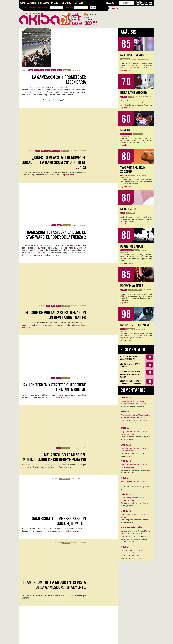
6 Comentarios (82, 309)
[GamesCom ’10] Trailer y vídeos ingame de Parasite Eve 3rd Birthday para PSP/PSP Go (54, 360)
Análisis (32, 3)
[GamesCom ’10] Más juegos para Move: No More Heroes (58, 479)
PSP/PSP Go (48, 378)
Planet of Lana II (132, 246)
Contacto (78, 3)
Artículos (44, 3)
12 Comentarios (82, 430)
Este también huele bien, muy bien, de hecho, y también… (134, 505)
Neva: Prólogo (130, 209)
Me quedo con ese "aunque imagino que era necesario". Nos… (135, 471)
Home (22, 3)
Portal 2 (25, 567)
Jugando (66, 3)
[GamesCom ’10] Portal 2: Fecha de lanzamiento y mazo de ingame (57, 557)
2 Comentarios (82, 547)
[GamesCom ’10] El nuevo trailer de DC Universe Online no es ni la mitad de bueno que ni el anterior (55, 600)
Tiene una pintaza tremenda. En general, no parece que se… (135, 521)
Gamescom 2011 (41, 48)
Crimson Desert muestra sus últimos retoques (134, 516)
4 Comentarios (82, 231)
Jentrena (136, 59)
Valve (41, 572)
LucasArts (41, 137)
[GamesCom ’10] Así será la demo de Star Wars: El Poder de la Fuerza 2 (56, 121)
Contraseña (69, 8)
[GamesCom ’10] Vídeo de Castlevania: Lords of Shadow (54, 518)
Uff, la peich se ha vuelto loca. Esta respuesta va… (133, 455)
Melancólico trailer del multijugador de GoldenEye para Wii (54, 240)
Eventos (55, 3)
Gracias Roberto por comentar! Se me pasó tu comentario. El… (134, 422)
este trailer (38, 613)
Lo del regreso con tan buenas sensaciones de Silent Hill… (132, 557)
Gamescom (32, 139)
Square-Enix (42, 373)
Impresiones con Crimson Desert (133, 401)
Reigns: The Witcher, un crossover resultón (129, 358)
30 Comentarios (82, 73)
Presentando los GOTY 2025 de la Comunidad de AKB (133, 552)
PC (51, 570)
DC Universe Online (77, 616)
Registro (116, 8)
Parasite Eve (72, 375)
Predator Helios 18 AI (135, 325)
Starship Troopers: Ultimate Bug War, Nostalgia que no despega (131, 374)
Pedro (76, 112)
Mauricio (148, 134)
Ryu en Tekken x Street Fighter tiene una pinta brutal (55, 201)
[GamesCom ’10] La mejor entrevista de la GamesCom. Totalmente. (55, 318)
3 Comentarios (82, 153)
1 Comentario (82, 348)
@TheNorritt (78, 31)
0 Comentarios (82, 469)
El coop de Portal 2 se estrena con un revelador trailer (56, 162)
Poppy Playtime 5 (132, 286)
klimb (76, 508)
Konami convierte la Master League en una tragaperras (131, 382)
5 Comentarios (82, 112)
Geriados (148, 290)
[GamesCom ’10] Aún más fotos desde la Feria (55, 440)
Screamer (127, 130)
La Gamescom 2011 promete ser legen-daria (59, 41)
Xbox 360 (58, 570)
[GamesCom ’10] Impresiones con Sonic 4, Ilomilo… (58, 279)
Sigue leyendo (69, 97)
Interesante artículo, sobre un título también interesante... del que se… (133, 405)
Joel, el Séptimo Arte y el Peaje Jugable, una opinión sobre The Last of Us (135, 416)
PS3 (46, 572)
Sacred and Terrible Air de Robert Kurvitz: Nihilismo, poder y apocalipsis (136, 532)
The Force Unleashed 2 (64, 132)
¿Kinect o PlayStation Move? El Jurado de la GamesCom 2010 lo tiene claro (54, 85)
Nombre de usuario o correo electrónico (35, 8)
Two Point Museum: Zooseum (133, 170)
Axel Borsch (74, 469)
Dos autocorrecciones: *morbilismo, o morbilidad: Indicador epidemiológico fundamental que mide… (134, 539)
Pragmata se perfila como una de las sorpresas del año (134, 433)
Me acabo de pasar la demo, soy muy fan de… (136, 488)
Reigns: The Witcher (133, 93)
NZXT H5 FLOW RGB (132, 55)
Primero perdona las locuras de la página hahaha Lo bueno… (135, 438)
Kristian (75, 73)
